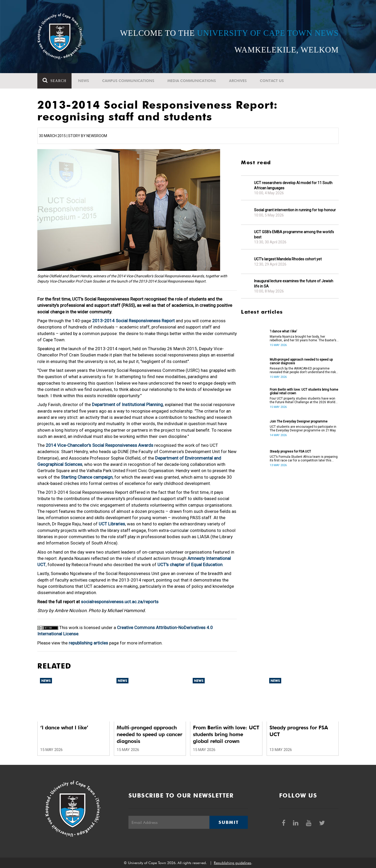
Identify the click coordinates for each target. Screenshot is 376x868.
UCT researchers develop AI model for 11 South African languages (293, 185)
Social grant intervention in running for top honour (295, 210)
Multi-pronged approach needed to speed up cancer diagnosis (301, 361)
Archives (238, 81)
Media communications (192, 81)
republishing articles (88, 643)
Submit (228, 822)
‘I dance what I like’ (283, 331)
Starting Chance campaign (87, 477)
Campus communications (128, 81)
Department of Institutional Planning (127, 404)
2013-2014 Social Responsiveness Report (134, 321)
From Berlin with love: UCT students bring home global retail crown (304, 391)
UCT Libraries (112, 524)
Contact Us (272, 81)
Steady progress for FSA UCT (290, 451)
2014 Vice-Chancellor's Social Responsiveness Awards (99, 445)
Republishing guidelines (233, 863)
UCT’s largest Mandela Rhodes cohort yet (288, 259)
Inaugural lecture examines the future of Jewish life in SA (294, 284)
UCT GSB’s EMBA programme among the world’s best (294, 234)
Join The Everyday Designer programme (299, 421)
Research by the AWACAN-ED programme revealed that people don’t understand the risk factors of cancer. (303, 370)
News (84, 81)
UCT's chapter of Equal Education (190, 565)
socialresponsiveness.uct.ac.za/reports (120, 602)
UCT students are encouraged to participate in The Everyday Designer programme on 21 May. (303, 429)
